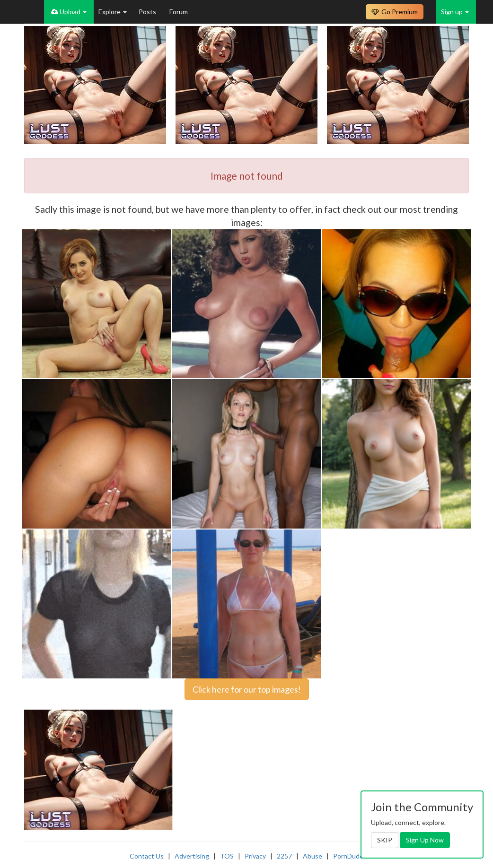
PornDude (348, 856)
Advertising (192, 856)
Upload (69, 12)
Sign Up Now (425, 840)
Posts (148, 12)
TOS (227, 856)
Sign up (455, 12)
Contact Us (147, 856)
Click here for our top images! (247, 689)
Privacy (255, 856)
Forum (179, 12)
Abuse (313, 856)
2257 (284, 856)
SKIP (385, 840)
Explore (113, 12)
